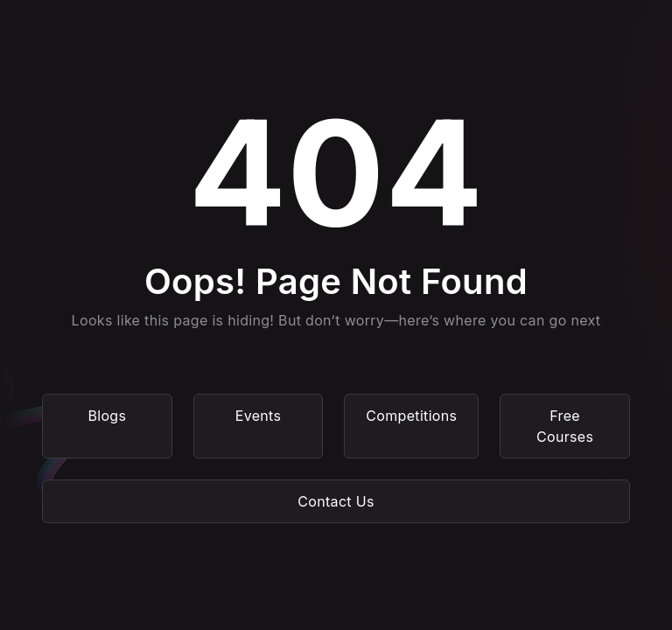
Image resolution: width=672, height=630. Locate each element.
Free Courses (565, 426)
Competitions (411, 416)
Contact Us (336, 501)
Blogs (107, 416)
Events (259, 416)
